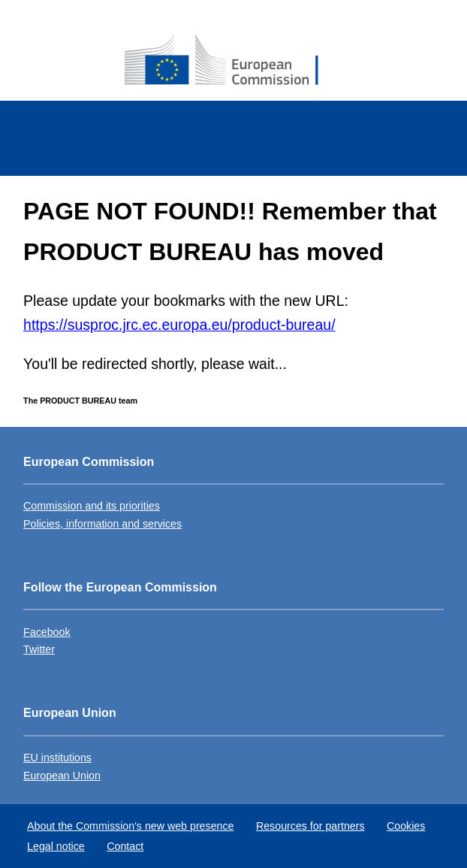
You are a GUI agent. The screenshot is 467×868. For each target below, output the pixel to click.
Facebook (47, 632)
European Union (62, 776)
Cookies (406, 826)
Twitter (39, 649)
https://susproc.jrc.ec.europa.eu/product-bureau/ (179, 325)
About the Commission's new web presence (130, 826)
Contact (125, 846)
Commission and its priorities (92, 506)
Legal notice (56, 846)
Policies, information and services (102, 524)
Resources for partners (310, 826)
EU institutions (57, 758)
